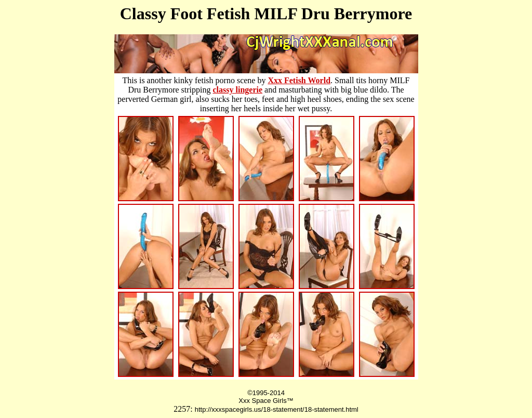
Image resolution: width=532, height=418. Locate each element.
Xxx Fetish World (299, 80)
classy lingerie (237, 90)
